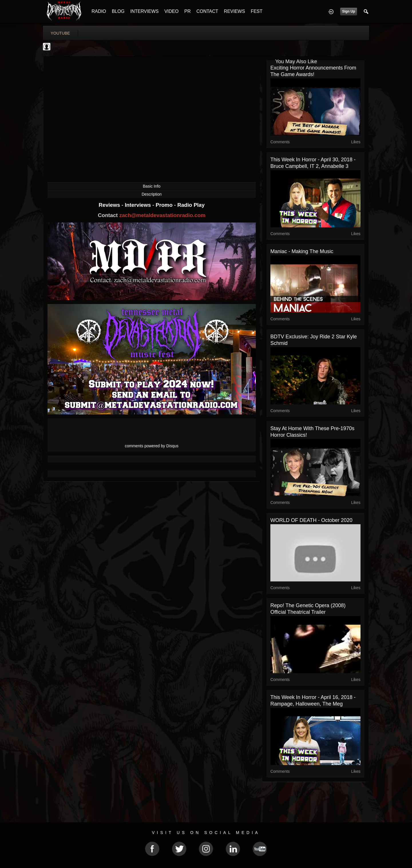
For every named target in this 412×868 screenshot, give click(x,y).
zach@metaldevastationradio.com (162, 215)
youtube (60, 33)
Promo (165, 205)
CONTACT (207, 11)
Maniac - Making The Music (302, 251)
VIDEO (171, 11)
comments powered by (152, 446)
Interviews (138, 205)
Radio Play (191, 205)
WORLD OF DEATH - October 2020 (311, 520)
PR (187, 11)
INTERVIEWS (144, 11)
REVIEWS (235, 11)
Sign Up (349, 11)
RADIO (99, 11)
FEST (256, 11)
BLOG (118, 11)
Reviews (110, 205)
